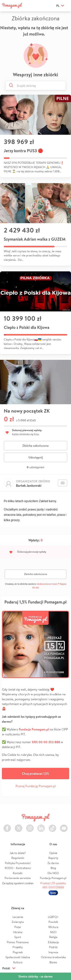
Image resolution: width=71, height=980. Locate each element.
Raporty (53, 858)
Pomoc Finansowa (18, 942)
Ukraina (18, 932)
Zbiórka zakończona (35, 446)
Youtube (64, 826)
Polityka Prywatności (18, 863)
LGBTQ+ (53, 917)
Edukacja (53, 942)
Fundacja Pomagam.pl (53, 878)
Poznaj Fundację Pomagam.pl (36, 786)
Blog (53, 868)
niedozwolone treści (47, 584)
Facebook (7, 826)
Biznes (53, 962)
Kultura (18, 962)
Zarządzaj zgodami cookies (18, 883)
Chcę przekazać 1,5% (35, 774)
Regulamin (18, 858)
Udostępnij (36, 457)
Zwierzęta (18, 922)
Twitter (19, 826)
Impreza (53, 952)
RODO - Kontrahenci (18, 868)
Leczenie (18, 917)
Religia (53, 937)
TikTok (52, 826)
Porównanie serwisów (18, 878)
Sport (18, 937)
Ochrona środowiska (53, 957)
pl (58, 6)
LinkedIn (41, 826)
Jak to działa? (18, 853)
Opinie (53, 853)
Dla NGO (53, 873)
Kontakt (18, 873)
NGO (53, 932)
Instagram (30, 826)
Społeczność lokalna (18, 957)
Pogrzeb (18, 952)
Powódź (53, 922)
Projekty (18, 947)
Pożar (18, 927)
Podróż (53, 947)
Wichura (53, 927)
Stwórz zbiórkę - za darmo (35, 976)
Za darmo (53, 863)
